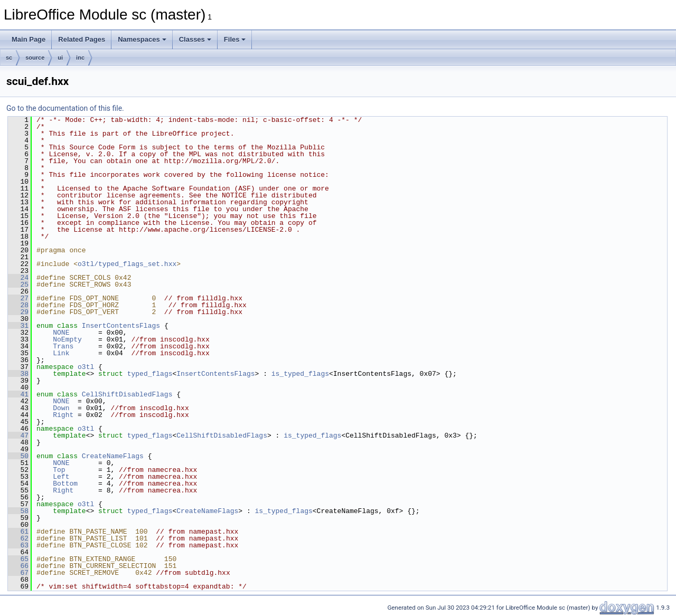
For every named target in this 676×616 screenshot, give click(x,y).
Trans (63, 346)
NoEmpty (67, 339)
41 (18, 394)
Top (59, 470)
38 (18, 374)
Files (235, 39)
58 (18, 511)
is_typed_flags (300, 374)
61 (18, 532)
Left (61, 477)
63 (18, 545)
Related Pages (82, 39)
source (35, 58)
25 (18, 285)
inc (80, 58)
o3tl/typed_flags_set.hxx (127, 264)
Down (61, 408)
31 (18, 326)
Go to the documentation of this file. (65, 108)
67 (18, 573)
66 (18, 566)
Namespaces (142, 39)
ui (60, 58)
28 (18, 305)
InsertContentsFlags (121, 326)
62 (18, 538)
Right (63, 415)
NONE (61, 333)
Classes (195, 39)
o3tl (86, 367)
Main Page (29, 39)
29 (18, 312)
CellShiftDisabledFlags (127, 394)
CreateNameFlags (113, 456)
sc (9, 58)
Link (61, 353)
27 (18, 298)
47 (18, 435)
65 (18, 559)
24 (18, 278)
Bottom (65, 484)
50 (18, 456)
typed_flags (150, 374)
